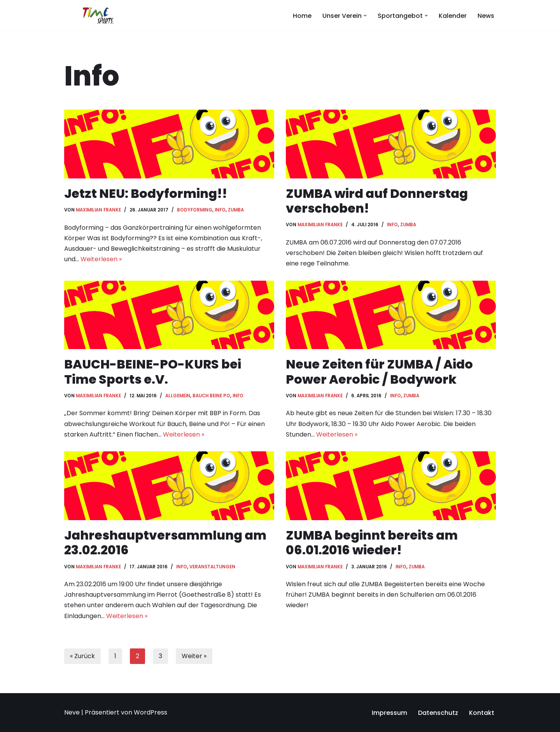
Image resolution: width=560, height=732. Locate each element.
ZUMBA (236, 210)
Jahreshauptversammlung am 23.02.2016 (165, 542)
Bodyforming (195, 210)
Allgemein (178, 396)
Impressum (389, 713)
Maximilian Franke (98, 210)
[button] (365, 16)
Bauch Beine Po (211, 396)
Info (220, 210)
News (486, 16)
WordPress (150, 712)
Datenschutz (438, 713)
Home (302, 16)
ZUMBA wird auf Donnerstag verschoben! (377, 201)
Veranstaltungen (212, 567)
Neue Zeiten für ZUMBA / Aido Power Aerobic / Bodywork (379, 371)
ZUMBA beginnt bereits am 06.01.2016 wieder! (372, 542)
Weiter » (194, 656)
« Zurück (82, 656)
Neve (72, 712)
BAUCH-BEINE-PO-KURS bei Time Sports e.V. (153, 371)
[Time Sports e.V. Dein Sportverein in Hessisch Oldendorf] (98, 16)
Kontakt (482, 713)
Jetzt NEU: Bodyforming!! (146, 193)
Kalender (453, 16)
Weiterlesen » (101, 259)
